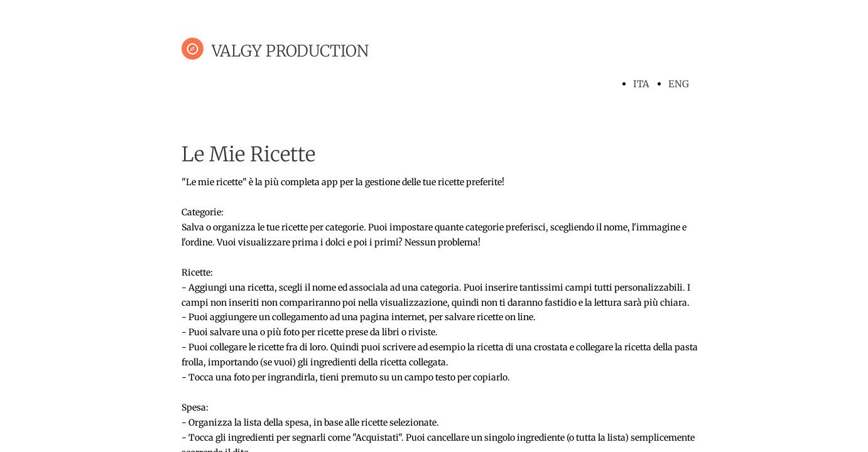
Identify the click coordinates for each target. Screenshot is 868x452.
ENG (679, 84)
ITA (641, 84)
